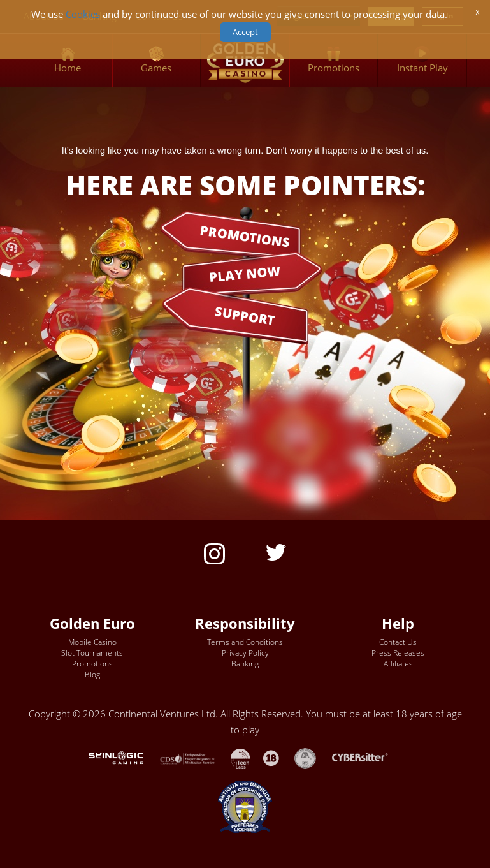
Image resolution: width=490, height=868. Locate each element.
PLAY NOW (245, 273)
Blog (92, 674)
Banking (245, 664)
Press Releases (398, 653)
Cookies (83, 14)
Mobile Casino (92, 642)
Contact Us (398, 642)
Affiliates (398, 664)
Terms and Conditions (245, 642)
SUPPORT (245, 316)
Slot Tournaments (92, 653)
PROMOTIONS (245, 235)
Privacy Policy (245, 653)
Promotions (92, 664)
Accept (245, 32)
